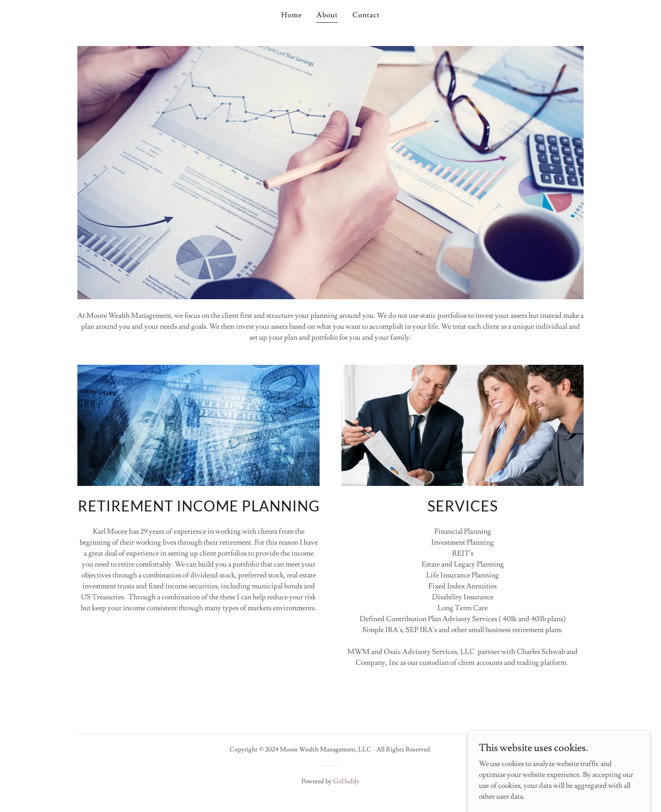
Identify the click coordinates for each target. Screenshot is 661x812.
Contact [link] (366, 15)
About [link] (327, 15)
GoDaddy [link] (346, 781)
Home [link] (292, 15)
